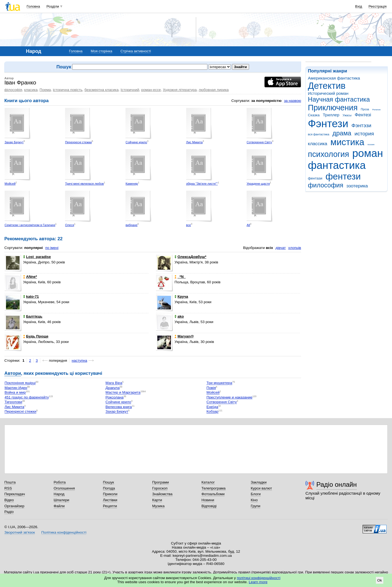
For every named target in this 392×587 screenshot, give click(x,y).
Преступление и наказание (229, 397)
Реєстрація (378, 6)
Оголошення (64, 488)
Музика (158, 506)
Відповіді (209, 506)
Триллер (331, 115)
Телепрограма (214, 488)
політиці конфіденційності (259, 578)
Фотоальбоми (213, 494)
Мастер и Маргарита (123, 393)
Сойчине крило (136, 142)
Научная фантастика (339, 99)
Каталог (208, 482)
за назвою (293, 101)
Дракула (113, 388)
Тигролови (13, 402)
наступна (79, 361)
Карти (157, 500)
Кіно (254, 500)
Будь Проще (36, 336)
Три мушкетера (219, 383)
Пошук (108, 482)
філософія (13, 90)
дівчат (281, 248)
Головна (33, 6)
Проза (365, 109)
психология (328, 154)
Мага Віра (114, 383)
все (189, 225)
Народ (59, 494)
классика (318, 144)
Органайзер (14, 506)
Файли (59, 506)
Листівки (110, 500)
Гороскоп (160, 488)
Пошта (10, 482)
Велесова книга (119, 407)
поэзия (371, 145)
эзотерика (357, 186)
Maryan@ (184, 336)
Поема (45, 90)
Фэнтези (328, 124)
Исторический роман (328, 93)
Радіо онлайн (337, 484)
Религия (376, 110)
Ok (380, 580)
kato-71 (31, 296)
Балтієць (33, 316)
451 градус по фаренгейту (27, 397)
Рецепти (110, 506)
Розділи (53, 6)
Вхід (359, 6)
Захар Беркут (14, 142)
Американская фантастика (334, 78)
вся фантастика (319, 134)
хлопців (295, 248)
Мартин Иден (16, 388)
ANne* (30, 277)
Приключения (333, 108)
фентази (315, 178)
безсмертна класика (101, 90)
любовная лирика (214, 90)
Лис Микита (195, 142)
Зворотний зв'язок (20, 532)
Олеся (70, 225)
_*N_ (180, 277)
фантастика (337, 165)
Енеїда (212, 407)
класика (31, 90)
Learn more (258, 582)
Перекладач (15, 494)
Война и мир (15, 393)
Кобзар (212, 412)
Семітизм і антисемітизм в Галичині (30, 225)
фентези (343, 176)
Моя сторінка (101, 51)
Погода (109, 488)
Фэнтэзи (361, 125)
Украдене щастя (258, 184)
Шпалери (61, 500)
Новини (208, 500)
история (364, 134)
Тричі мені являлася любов (84, 184)
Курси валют (261, 488)
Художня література (180, 90)
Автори (13, 373)
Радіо (9, 512)
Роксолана (115, 397)
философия (326, 185)
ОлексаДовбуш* (190, 257)
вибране (131, 225)
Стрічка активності (136, 51)
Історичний (130, 90)
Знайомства (162, 494)
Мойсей (10, 184)
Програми (160, 482)
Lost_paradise (37, 257)
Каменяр (132, 184)
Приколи (110, 494)
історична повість (68, 90)
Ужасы (347, 115)
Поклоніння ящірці (20, 383)
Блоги (256, 494)
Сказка (314, 115)
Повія (211, 388)
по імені (52, 248)
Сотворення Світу (259, 142)
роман (368, 153)
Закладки (259, 482)
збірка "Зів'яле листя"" (202, 184)
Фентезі (363, 115)
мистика (347, 142)
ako (179, 316)
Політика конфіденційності (64, 532)
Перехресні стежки (78, 142)
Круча (181, 296)
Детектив (327, 86)
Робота (60, 482)
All (248, 225)
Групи (255, 506)
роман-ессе (151, 90)
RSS (8, 488)
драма (342, 133)
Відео (9, 500)
